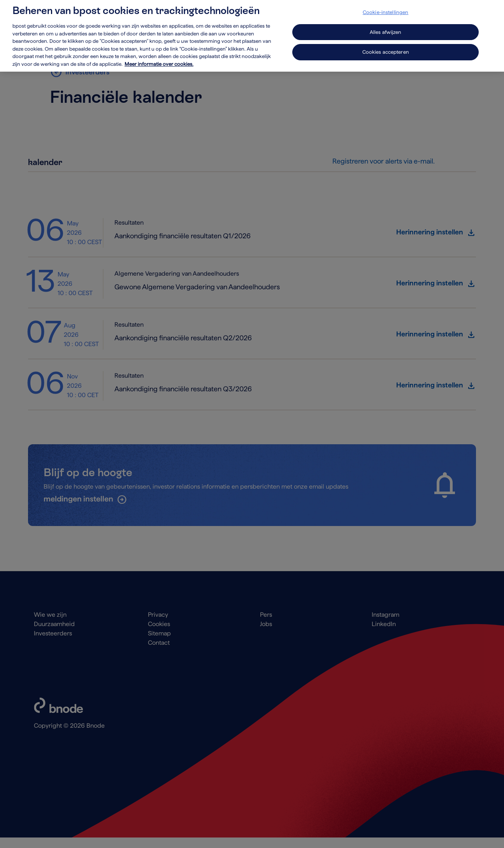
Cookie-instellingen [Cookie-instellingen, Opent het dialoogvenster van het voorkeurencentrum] (385, 8)
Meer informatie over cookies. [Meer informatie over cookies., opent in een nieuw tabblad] (159, 59)
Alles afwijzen (386, 27)
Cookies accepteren (386, 48)
